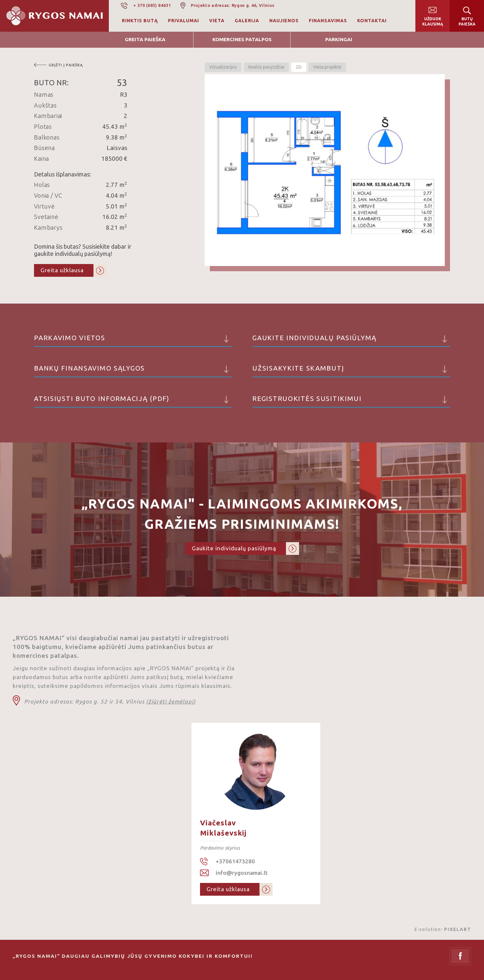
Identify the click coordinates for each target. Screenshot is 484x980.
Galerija (247, 21)
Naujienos (284, 21)
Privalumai (184, 21)
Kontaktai (372, 21)
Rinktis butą (140, 21)
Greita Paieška (145, 39)
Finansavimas (328, 21)
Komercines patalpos (242, 39)
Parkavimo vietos (133, 341)
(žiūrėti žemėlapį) (171, 701)
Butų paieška (467, 21)
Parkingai (339, 39)
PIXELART (458, 929)
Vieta (217, 21)
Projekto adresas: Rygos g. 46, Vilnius (233, 5)
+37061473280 (235, 861)
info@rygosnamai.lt (242, 873)
